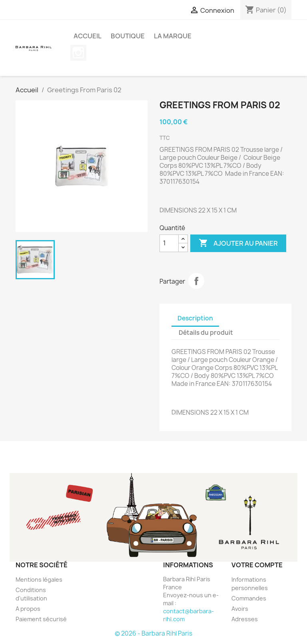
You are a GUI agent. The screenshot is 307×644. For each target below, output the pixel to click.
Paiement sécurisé (41, 619)
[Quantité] (169, 243)
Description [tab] (195, 318)
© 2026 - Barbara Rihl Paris (153, 633)
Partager (196, 281)
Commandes (249, 598)
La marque (173, 36)
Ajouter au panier (238, 243)
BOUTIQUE (128, 36)
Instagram (78, 53)
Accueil (88, 36)
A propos (28, 609)
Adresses (245, 619)
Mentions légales (39, 579)
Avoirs (240, 609)
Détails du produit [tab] (206, 333)
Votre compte (257, 565)
